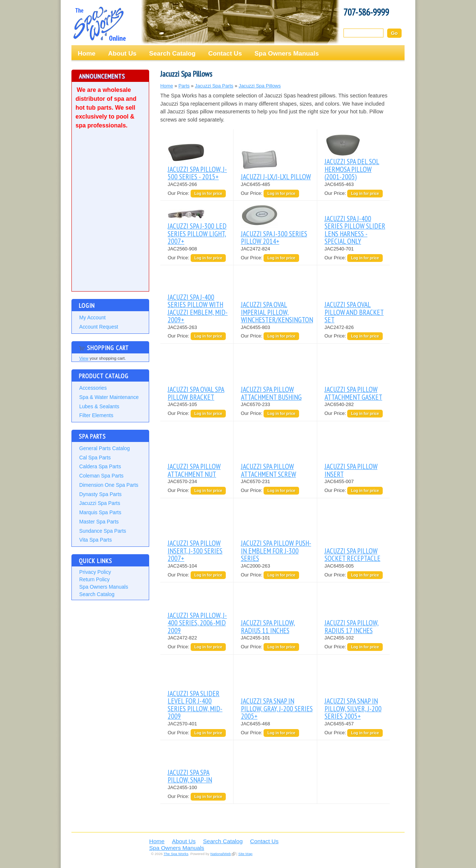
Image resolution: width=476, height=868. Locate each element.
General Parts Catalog (105, 448)
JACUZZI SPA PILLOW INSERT (351, 470)
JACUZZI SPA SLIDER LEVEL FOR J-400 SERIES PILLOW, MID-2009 (195, 705)
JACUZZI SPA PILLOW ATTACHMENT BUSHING (271, 393)
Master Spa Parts (99, 522)
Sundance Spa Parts (103, 531)
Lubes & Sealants (99, 406)
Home (87, 53)
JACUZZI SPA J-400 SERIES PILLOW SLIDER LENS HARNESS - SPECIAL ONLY (355, 230)
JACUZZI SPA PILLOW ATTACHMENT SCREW (269, 470)
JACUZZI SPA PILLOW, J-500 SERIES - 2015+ (197, 173)
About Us (122, 53)
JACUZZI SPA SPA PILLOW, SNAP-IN (190, 776)
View (84, 358)
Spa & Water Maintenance (109, 397)
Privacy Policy (95, 572)
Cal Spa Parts (95, 458)
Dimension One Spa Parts (109, 485)
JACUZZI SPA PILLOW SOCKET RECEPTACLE (353, 554)
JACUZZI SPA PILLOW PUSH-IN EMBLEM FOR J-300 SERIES (276, 551)
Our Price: (179, 193)
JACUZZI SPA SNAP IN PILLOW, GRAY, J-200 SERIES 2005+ (277, 708)
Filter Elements (96, 415)
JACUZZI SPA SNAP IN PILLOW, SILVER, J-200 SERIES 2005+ (353, 708)
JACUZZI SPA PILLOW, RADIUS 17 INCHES (352, 626)
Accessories (93, 388)
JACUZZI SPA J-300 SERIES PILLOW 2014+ (274, 237)
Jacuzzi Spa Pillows (260, 86)
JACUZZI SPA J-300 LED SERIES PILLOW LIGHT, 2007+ (197, 233)
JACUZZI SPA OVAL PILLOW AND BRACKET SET (354, 312)
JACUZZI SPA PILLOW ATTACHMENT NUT (194, 470)
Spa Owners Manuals (287, 53)
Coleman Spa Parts (101, 476)
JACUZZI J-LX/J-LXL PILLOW (276, 177)
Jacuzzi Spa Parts (100, 503)
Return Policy (94, 579)
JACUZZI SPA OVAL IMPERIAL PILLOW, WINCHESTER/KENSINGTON (277, 312)
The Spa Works (99, 24)
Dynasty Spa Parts (100, 494)
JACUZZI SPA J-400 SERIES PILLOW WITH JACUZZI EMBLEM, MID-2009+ (198, 308)
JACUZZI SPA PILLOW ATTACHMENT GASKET (353, 393)
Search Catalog (172, 53)
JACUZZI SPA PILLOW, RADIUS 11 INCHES (268, 626)
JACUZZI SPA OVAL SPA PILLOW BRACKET (196, 393)
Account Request (99, 327)
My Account (92, 317)
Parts (184, 86)
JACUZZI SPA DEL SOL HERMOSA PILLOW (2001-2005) (352, 169)
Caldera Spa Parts (100, 466)
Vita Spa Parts (95, 540)
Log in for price (208, 194)
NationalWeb (220, 854)
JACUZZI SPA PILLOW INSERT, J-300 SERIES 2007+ (195, 551)
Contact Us (225, 53)
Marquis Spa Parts (100, 512)
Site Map (245, 854)
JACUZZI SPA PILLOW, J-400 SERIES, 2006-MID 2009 (197, 623)
